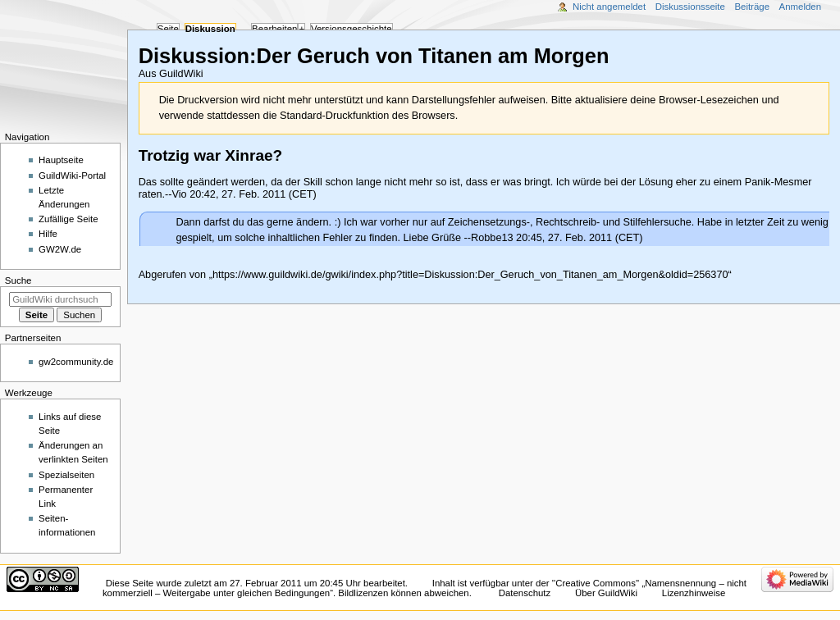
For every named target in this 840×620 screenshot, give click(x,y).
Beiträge (752, 7)
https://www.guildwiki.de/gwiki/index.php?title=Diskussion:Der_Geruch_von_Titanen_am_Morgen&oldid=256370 (470, 275)
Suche (18, 280)
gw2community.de (76, 362)
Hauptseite (61, 160)
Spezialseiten (66, 475)
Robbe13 (492, 238)
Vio (180, 194)
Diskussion (210, 29)
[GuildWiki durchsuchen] (60, 299)
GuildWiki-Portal (72, 176)
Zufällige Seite (68, 219)
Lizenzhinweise (694, 593)
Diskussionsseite (690, 7)
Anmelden (801, 7)
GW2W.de (60, 249)
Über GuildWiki (606, 593)
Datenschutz (525, 593)
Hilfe (48, 234)
